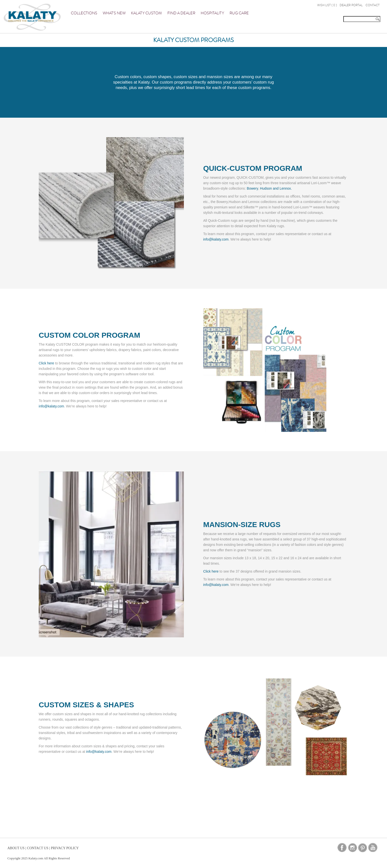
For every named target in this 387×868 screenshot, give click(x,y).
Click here (46, 363)
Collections (84, 13)
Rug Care (239, 13)
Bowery (252, 188)
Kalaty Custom (146, 13)
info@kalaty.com (216, 239)
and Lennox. (282, 188)
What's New (114, 13)
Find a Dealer (181, 13)
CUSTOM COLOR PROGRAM (89, 335)
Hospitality (212, 13)
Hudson (266, 188)
